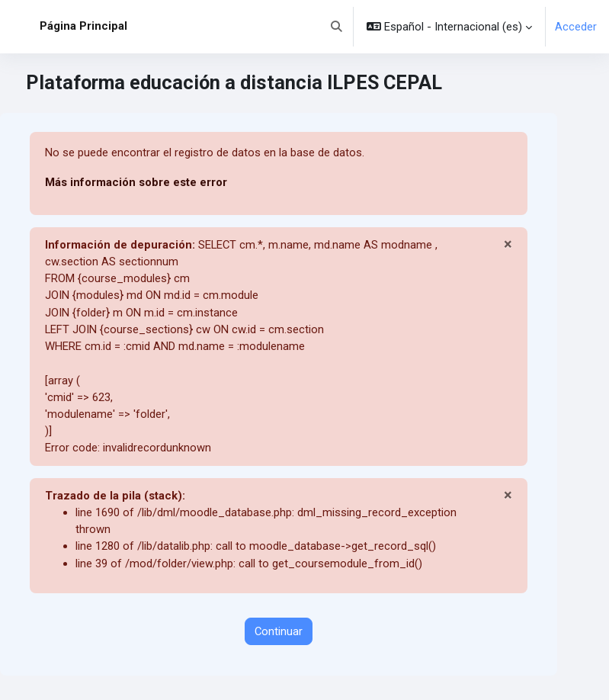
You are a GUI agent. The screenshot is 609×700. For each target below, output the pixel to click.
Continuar (279, 631)
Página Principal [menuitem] (83, 26)
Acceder (576, 27)
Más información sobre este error (136, 182)
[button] (337, 27)
